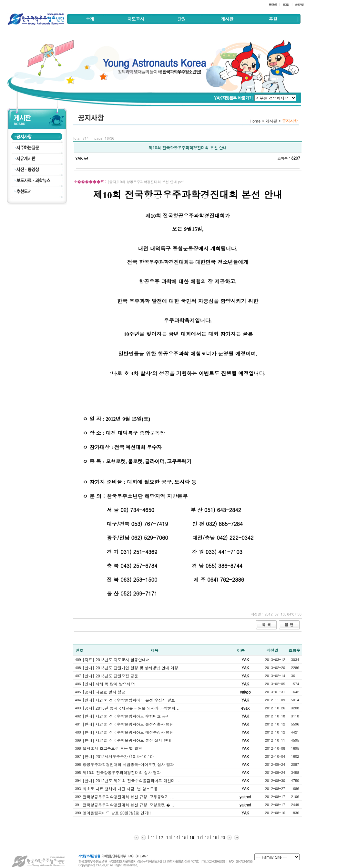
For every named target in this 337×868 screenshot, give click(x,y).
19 (214, 837)
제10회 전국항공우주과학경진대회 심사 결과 (122, 772)
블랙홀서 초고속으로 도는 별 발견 (112, 748)
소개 (90, 19)
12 (160, 837)
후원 (273, 19)
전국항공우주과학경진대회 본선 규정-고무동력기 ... (129, 797)
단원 (181, 19)
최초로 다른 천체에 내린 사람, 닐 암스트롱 (120, 789)
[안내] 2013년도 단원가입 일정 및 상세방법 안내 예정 (130, 668)
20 (222, 837)
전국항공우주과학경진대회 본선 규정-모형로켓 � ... (129, 805)
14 (176, 837)
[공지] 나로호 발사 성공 (104, 692)
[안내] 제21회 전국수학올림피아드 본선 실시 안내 (127, 740)
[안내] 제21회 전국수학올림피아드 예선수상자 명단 (128, 732)
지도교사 (136, 19)
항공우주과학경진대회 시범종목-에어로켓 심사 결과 (128, 764)
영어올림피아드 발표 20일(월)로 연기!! (117, 813)
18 (207, 837)
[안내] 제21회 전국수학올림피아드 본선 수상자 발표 (129, 700)
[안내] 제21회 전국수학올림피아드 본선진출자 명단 (128, 724)
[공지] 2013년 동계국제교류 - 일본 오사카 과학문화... (131, 708)
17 (199, 837)
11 (152, 837)
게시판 (227, 19)
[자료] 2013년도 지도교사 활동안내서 (116, 660)
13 (168, 837)
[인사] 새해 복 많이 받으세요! (109, 684)
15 (183, 837)
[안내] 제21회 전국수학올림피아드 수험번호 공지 (126, 716)
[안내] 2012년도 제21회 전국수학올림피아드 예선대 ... (132, 780)
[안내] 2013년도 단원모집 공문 (110, 676)
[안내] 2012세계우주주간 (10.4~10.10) (118, 756)
